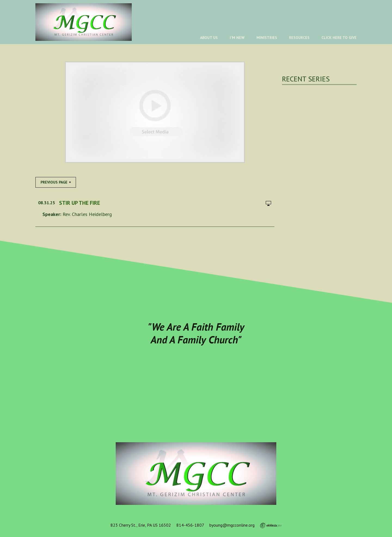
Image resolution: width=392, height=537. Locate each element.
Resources (299, 38)
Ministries (267, 38)
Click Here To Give (339, 38)
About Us (209, 38)
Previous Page (54, 182)
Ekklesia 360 (271, 526)
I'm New (237, 38)
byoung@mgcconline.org (232, 525)
